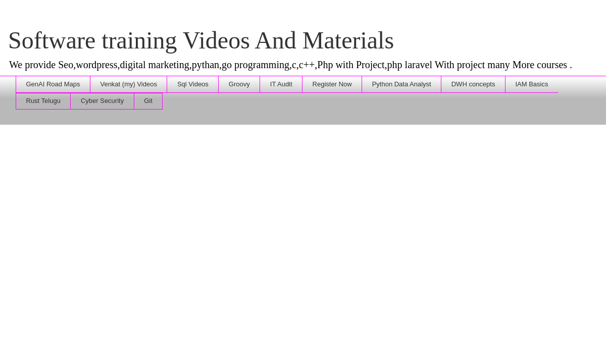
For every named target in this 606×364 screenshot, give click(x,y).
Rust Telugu (43, 101)
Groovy (239, 84)
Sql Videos (193, 84)
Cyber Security (102, 101)
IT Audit (281, 84)
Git (148, 101)
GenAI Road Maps (53, 84)
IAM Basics (532, 84)
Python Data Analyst (402, 84)
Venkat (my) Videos (128, 84)
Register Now (332, 84)
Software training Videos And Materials (201, 40)
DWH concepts (473, 84)
